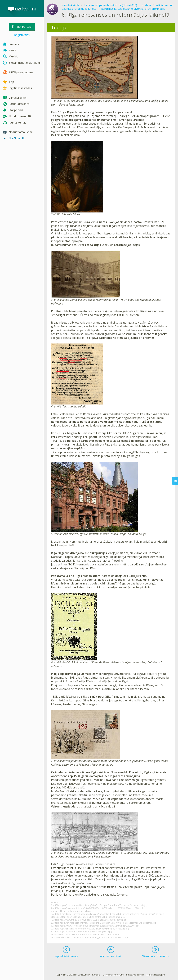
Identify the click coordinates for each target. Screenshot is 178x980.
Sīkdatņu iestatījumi (156, 975)
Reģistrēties (22, 35)
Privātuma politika (135, 975)
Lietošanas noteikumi (113, 975)
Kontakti (96, 975)
